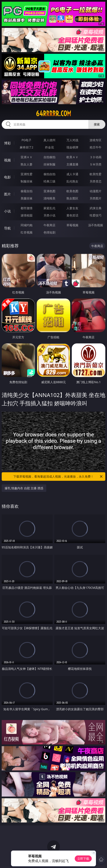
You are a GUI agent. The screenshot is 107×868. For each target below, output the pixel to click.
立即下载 (83, 859)
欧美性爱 (96, 174)
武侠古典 (96, 208)
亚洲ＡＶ (27, 157)
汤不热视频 (96, 225)
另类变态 (96, 181)
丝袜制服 (49, 164)
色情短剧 (49, 232)
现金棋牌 (72, 147)
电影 (7, 177)
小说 (7, 211)
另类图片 (96, 198)
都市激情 (27, 208)
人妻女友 (72, 208)
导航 (7, 228)
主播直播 (72, 164)
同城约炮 (27, 225)
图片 (7, 194)
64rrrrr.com (53, 114)
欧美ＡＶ (72, 157)
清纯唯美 (49, 198)
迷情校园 (27, 215)
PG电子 (26, 140)
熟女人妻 (27, 164)
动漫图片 (96, 191)
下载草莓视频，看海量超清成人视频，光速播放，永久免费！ (58, 477)
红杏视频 (27, 232)
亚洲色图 (49, 191)
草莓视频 (72, 225)
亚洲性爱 (27, 174)
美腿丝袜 (27, 198)
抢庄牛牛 (96, 147)
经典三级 (49, 181)
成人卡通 (72, 174)
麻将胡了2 (27, 147)
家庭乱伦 (49, 208)
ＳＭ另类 (96, 164)
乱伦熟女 (72, 181)
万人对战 (72, 140)
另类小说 (49, 215)
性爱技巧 (96, 215)
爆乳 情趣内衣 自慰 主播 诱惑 (24, 488)
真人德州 (49, 140)
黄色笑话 (72, 215)
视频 (7, 160)
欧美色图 (72, 191)
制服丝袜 (27, 181)
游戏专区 (96, 140)
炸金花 (49, 147)
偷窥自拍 (27, 191)
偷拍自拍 (49, 174)
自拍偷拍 (49, 157)
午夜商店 (49, 225)
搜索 (97, 124)
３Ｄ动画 (96, 157)
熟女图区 (72, 198)
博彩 (7, 143)
